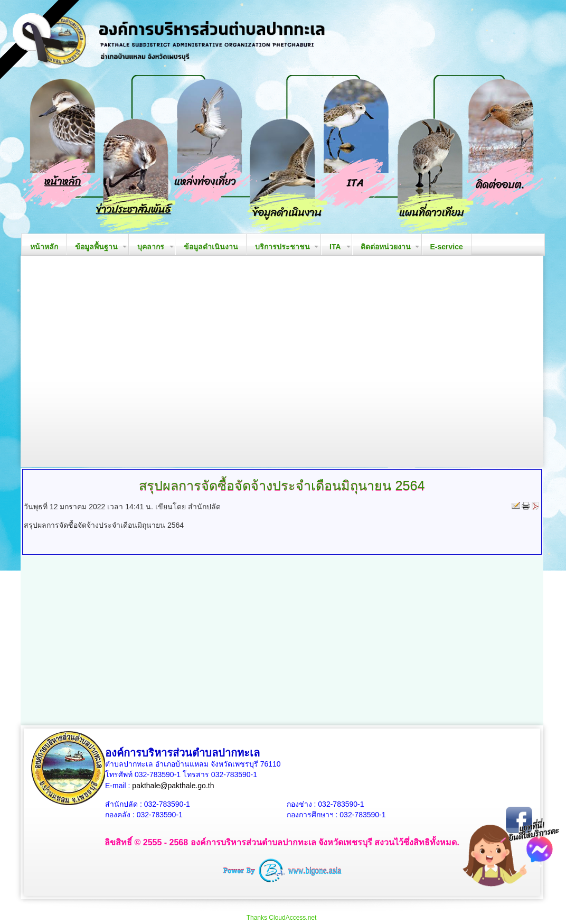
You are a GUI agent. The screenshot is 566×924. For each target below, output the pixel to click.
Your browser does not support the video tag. (282, 361)
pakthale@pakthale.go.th (173, 786)
